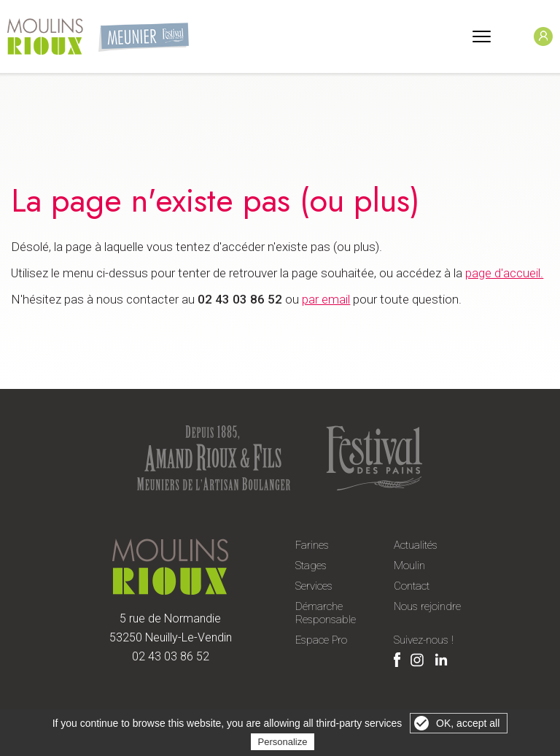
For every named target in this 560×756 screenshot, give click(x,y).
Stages (311, 566)
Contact (412, 586)
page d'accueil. (504, 273)
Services (314, 586)
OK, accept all (468, 723)
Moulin (409, 566)
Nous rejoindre (427, 606)
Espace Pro (321, 640)
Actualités (416, 545)
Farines (312, 545)
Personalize (283, 742)
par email (326, 299)
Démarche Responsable (326, 613)
